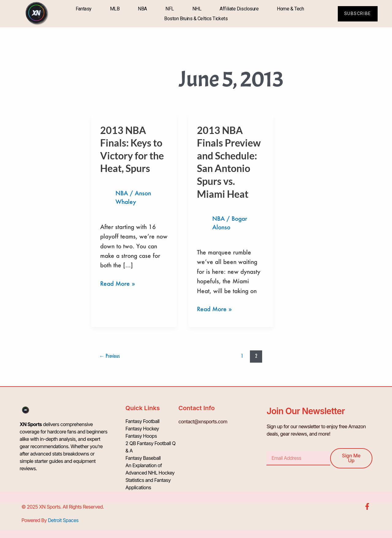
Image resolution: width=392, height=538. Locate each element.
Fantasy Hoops (141, 436)
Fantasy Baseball (143, 458)
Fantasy (84, 9)
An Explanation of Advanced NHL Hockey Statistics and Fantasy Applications (150, 477)
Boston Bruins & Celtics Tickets (196, 19)
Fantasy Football (143, 422)
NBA (142, 9)
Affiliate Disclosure (239, 9)
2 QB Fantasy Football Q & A (151, 447)
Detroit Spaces (63, 520)
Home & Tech (290, 9)
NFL (170, 9)
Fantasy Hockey (142, 429)
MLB (115, 9)
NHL (197, 9)
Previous (109, 356)
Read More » (118, 283)
